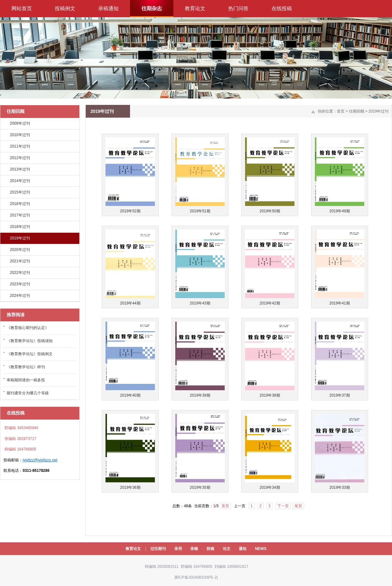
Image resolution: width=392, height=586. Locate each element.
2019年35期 (200, 487)
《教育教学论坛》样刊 (26, 367)
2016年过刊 (20, 204)
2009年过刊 (20, 123)
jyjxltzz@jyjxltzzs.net (40, 460)
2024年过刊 (20, 296)
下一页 (283, 506)
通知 (243, 549)
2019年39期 (200, 395)
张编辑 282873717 (20, 439)
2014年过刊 (20, 181)
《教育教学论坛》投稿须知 (30, 341)
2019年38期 (270, 395)
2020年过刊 (20, 250)
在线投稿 (282, 8)
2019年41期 (339, 303)
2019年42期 (270, 303)
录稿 (194, 549)
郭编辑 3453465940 (21, 428)
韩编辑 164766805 (20, 449)
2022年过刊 (20, 273)
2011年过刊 (20, 146)
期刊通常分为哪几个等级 (28, 393)
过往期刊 (158, 549)
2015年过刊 (20, 192)
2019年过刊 (20, 238)
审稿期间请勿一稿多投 (26, 380)
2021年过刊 (20, 261)
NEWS (261, 549)
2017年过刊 (20, 215)
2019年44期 (130, 303)
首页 (341, 111)
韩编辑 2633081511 (161, 567)
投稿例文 (65, 8)
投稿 (210, 549)
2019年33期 (339, 487)
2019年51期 (200, 211)
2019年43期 (200, 303)
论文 (227, 549)
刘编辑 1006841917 (231, 567)
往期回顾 (357, 111)
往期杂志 (152, 8)
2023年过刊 (20, 284)
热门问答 (238, 8)
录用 (178, 549)
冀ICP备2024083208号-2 (196, 577)
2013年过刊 (20, 169)
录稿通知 (108, 8)
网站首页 (22, 8)
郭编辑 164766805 (196, 567)
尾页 (298, 506)
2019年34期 (270, 487)
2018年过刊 (20, 227)
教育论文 (195, 8)
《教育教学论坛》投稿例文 (30, 354)
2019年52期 (130, 211)
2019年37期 (339, 395)
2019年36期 (130, 487)
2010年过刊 (20, 135)
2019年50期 (270, 211)
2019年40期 (130, 395)
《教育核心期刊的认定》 (28, 328)
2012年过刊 (20, 158)
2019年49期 (339, 211)
